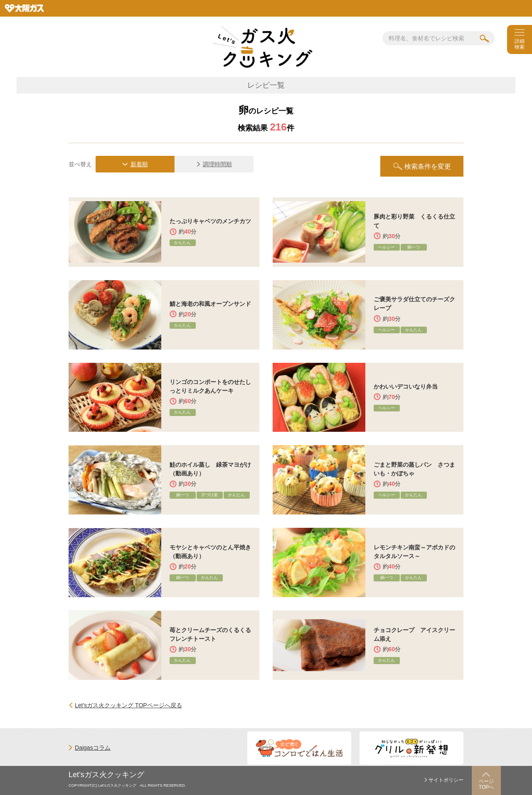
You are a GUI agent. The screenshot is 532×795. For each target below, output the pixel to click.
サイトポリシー (446, 780)
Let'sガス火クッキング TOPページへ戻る (128, 705)
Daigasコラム (93, 748)
